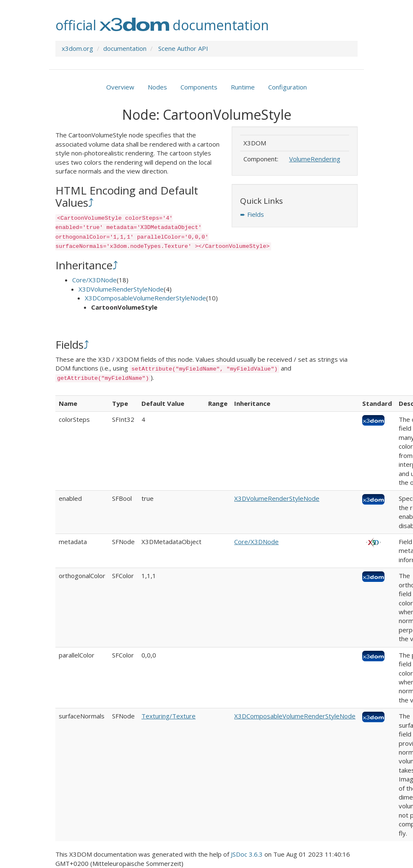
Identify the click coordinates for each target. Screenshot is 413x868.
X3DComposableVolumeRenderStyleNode (145, 298)
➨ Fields (252, 214)
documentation (125, 48)
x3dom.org (77, 48)
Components (199, 87)
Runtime (243, 87)
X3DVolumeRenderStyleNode (121, 289)
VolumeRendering (315, 159)
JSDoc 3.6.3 (247, 854)
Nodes (157, 87)
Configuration (288, 87)
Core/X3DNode (94, 280)
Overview (120, 87)
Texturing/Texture (169, 716)
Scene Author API (183, 48)
